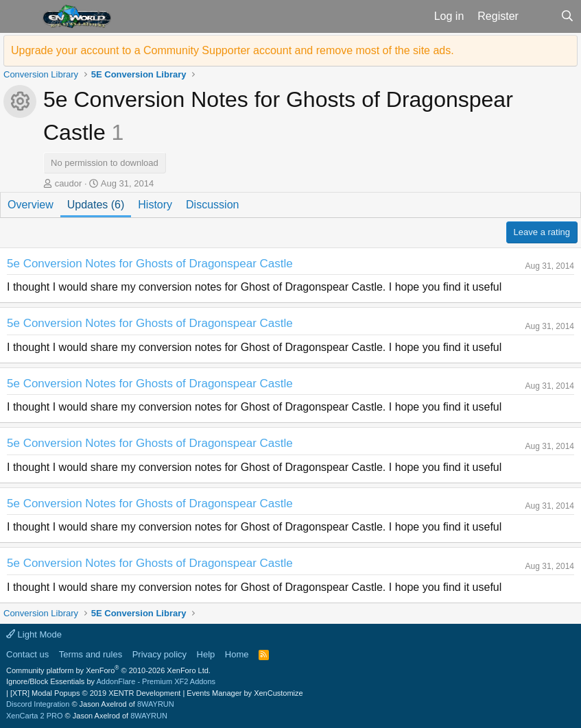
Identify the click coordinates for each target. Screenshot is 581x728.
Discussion (212, 205)
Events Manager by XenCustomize (245, 693)
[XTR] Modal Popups (95, 693)
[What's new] (539, 16)
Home (237, 654)
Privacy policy (159, 654)
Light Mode (34, 634)
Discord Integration (38, 704)
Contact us (27, 654)
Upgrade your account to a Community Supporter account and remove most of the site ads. (233, 50)
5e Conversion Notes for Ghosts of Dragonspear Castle (150, 264)
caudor (69, 183)
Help (206, 654)
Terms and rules (91, 654)
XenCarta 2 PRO (35, 716)
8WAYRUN (156, 704)
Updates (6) (96, 205)
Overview (31, 205)
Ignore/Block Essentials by (111, 681)
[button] (20, 16)
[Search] (567, 16)
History (155, 205)
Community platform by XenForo (108, 670)
